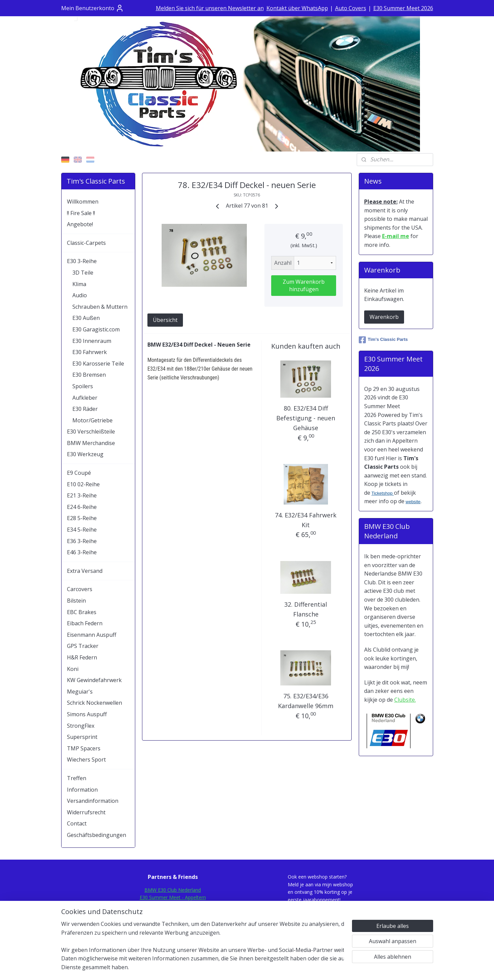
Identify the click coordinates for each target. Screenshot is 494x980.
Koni (73, 669)
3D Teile (83, 273)
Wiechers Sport (86, 760)
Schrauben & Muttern (100, 307)
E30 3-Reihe (82, 261)
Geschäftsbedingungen (97, 835)
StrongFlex (81, 726)
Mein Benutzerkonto (92, 8)
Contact (77, 823)
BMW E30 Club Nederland (173, 890)
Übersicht (165, 320)
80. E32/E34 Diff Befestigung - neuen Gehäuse (306, 418)
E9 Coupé (79, 473)
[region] (203, 950)
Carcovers (80, 589)
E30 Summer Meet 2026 (403, 8)
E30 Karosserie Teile (98, 364)
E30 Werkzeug (85, 454)
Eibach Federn (85, 623)
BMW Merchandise (91, 443)
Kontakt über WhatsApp (297, 8)
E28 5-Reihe (82, 518)
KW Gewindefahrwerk (94, 680)
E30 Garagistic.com (96, 329)
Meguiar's (80, 692)
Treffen (77, 778)
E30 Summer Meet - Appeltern (173, 897)
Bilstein (76, 601)
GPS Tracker (83, 646)
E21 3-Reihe (82, 495)
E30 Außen (86, 318)
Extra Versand (85, 571)
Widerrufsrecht (86, 812)
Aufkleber (85, 398)
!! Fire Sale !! (81, 213)
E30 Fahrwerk (90, 352)
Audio (80, 295)
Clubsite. (405, 700)
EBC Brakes (82, 612)
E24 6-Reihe (82, 507)
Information (82, 790)
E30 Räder (85, 409)
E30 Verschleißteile (91, 431)
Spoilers (83, 386)
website (413, 502)
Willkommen (83, 202)
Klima (79, 284)
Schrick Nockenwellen (95, 703)
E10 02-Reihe (83, 484)
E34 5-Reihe (82, 530)
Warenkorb (384, 317)
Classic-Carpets (86, 243)
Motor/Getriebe (92, 420)
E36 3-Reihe (82, 541)
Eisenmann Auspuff (92, 635)
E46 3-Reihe (82, 552)
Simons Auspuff (87, 714)
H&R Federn (82, 657)
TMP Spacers (84, 748)
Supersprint (82, 737)
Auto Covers (351, 8)
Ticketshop (383, 493)
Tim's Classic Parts (383, 340)
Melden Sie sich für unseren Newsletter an (210, 8)
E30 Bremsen (89, 375)
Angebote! (80, 224)
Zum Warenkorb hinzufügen (304, 285)
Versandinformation (93, 801)
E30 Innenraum (92, 341)
